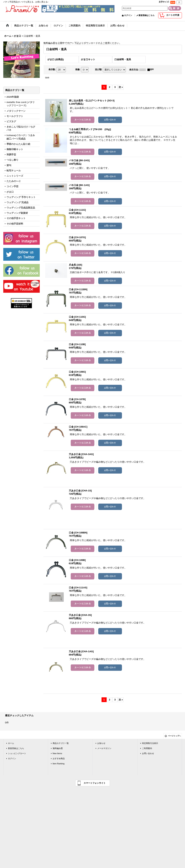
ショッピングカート (17, 753)
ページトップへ (174, 736)
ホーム (11, 743)
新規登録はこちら (147, 15)
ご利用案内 (147, 748)
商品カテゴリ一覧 (61, 743)
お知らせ (101, 743)
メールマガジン (104, 748)
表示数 (52, 69)
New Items (57, 753)
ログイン (128, 15)
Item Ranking (59, 764)
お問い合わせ (148, 753)
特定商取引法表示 (150, 743)
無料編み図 (58, 748)
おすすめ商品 (59, 758)
